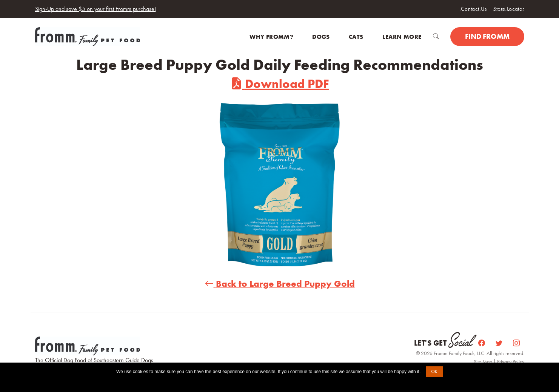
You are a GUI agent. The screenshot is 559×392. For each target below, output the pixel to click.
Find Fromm (487, 36)
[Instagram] (516, 343)
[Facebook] (482, 343)
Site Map (484, 361)
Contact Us (474, 9)
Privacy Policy (511, 361)
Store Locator (509, 9)
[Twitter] (500, 343)
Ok (434, 372)
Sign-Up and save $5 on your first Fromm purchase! (95, 9)
